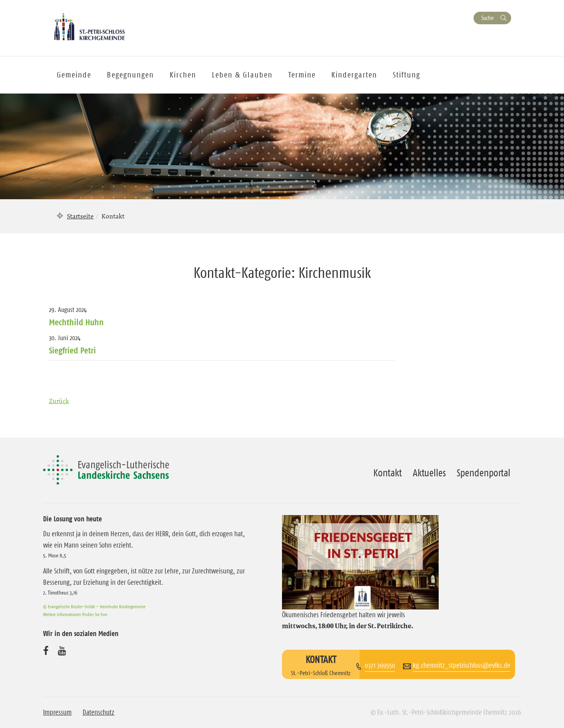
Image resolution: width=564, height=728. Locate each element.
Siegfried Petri (72, 350)
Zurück (59, 401)
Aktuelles (429, 473)
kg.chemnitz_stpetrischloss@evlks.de (462, 665)
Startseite (80, 216)
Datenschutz (99, 712)
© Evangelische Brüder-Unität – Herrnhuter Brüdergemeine (94, 606)
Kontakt (388, 473)
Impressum (57, 712)
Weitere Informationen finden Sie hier (75, 614)
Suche (487, 18)
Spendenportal (484, 473)
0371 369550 (380, 665)
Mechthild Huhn (76, 322)
